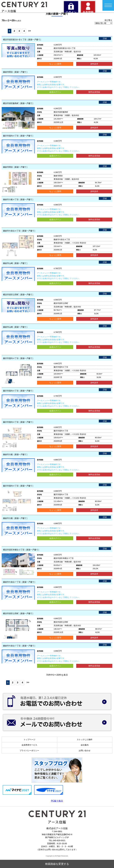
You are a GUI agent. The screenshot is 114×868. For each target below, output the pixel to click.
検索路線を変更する (57, 864)
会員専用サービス (29, 745)
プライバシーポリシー (29, 751)
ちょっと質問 (55, 64)
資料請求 (94, 64)
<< (4, 31)
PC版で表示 (57, 801)
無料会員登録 (94, 92)
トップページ (29, 740)
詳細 (105, 38)
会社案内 (85, 745)
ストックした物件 (85, 740)
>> (29, 31)
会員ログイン (55, 92)
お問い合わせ (85, 751)
